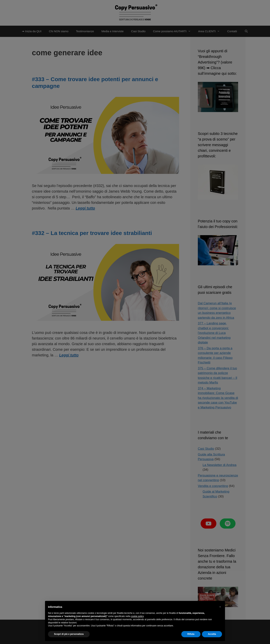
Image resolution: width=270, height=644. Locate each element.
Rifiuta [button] (191, 634)
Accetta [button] (212, 634)
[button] (220, 607)
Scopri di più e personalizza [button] (69, 634)
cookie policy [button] (137, 616)
